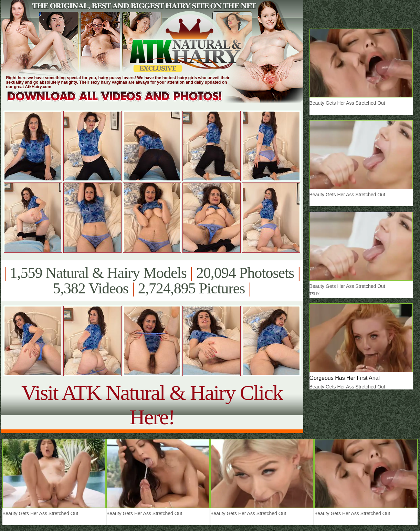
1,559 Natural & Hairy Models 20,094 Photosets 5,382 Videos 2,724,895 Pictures (152, 281)
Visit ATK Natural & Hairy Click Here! (152, 405)
